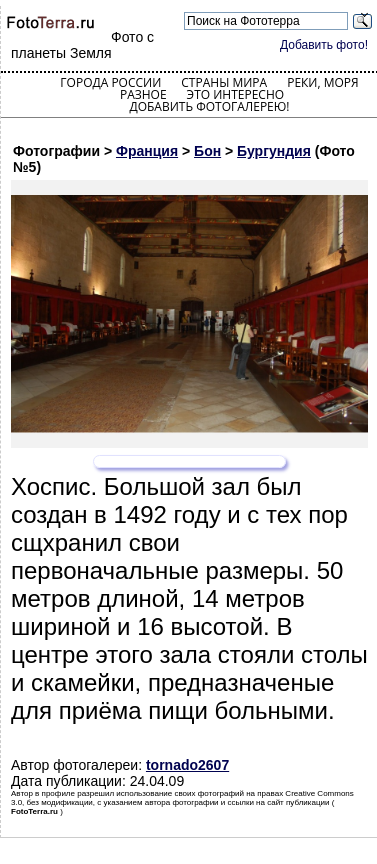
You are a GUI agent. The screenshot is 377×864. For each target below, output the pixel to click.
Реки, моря (322, 82)
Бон (207, 151)
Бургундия (274, 151)
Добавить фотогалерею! (209, 106)
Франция (147, 151)
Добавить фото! (324, 45)
